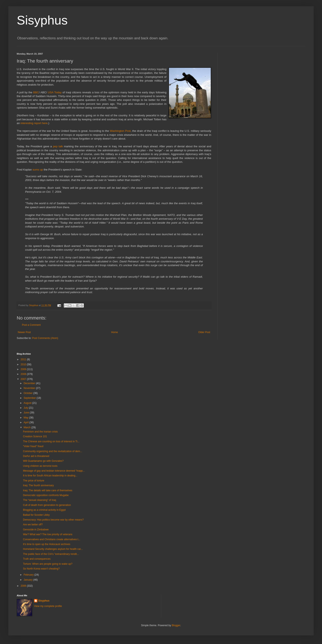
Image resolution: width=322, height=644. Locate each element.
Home (115, 332)
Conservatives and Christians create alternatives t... (52, 539)
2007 (24, 379)
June (27, 413)
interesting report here (34, 123)
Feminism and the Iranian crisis (40, 432)
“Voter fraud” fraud (33, 446)
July (26, 408)
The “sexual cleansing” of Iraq (40, 500)
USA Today (55, 92)
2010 (24, 364)
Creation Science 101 (35, 436)
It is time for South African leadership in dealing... (50, 476)
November (30, 388)
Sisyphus (42, 20)
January (28, 580)
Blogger (176, 625)
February (29, 575)
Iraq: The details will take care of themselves (48, 490)
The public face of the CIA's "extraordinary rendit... (51, 554)
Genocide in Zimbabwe (36, 530)
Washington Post (120, 131)
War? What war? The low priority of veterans (48, 534)
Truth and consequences (37, 559)
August (28, 403)
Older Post (204, 332)
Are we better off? (33, 525)
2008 (24, 374)
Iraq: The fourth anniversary (38, 485)
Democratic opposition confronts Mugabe (46, 495)
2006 (24, 586)
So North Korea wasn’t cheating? (41, 569)
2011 (24, 359)
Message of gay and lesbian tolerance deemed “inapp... (54, 471)
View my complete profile (48, 606)
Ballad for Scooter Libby (36, 515)
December (30, 383)
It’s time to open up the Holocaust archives (47, 544)
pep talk (58, 146)
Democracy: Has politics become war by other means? (53, 520)
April (26, 422)
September (30, 398)
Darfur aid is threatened (36, 456)
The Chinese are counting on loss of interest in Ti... (51, 441)
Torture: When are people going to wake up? (48, 564)
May (26, 418)
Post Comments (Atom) (45, 338)
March (27, 427)
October (28, 393)
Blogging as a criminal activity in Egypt (44, 510)
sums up (38, 170)
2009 (24, 369)
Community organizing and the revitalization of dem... (53, 451)
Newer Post (24, 332)
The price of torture (34, 481)
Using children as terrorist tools (40, 466)
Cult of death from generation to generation (47, 505)
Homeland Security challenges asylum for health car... (53, 549)
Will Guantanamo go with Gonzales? (43, 461)
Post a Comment (31, 325)
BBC (36, 92)
